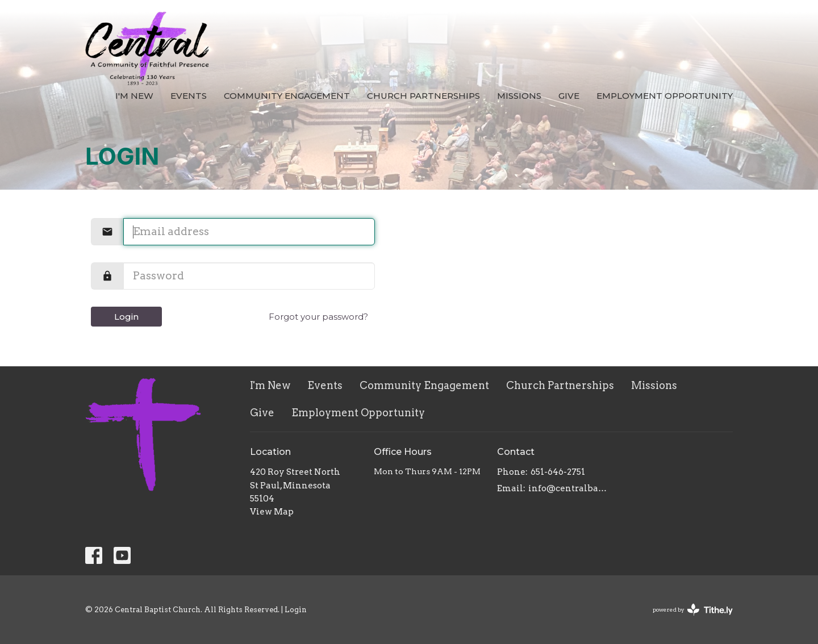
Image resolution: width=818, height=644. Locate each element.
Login (126, 317)
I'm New (134, 96)
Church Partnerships (423, 96)
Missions (519, 96)
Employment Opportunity (665, 96)
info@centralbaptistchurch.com (569, 488)
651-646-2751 (558, 472)
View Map (272, 512)
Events (189, 96)
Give (569, 96)
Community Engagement (287, 96)
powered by (693, 610)
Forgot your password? (318, 317)
